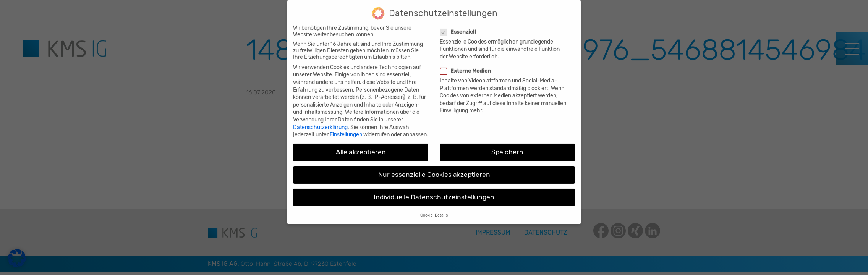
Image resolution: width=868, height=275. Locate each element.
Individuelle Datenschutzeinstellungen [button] (434, 192)
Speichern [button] (507, 147)
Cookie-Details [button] (434, 209)
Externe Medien (466, 66)
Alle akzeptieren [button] (361, 147)
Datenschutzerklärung (320, 122)
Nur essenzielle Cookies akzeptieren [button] (434, 169)
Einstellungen (346, 129)
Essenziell (459, 26)
